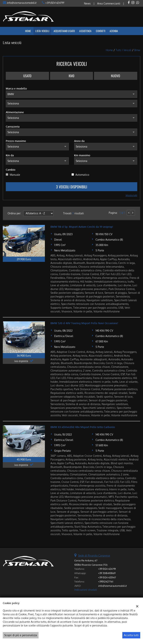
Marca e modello (16, 88)
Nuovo (116, 76)
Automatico (82, 175)
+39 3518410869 (107, 573)
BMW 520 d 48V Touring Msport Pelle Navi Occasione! (84, 323)
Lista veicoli (42, 31)
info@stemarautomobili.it (22, 3)
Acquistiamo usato (64, 31)
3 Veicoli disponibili (72, 187)
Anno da (79, 141)
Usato (27, 76)
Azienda (114, 31)
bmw (137, 50)
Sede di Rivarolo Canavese (94, 556)
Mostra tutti (131, 195)
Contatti (101, 31)
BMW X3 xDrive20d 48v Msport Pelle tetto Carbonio (83, 427)
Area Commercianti (109, 3)
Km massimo (82, 155)
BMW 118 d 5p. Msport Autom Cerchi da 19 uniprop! (82, 227)
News (87, 3)
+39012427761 (106, 581)
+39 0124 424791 (54, 3)
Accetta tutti (131, 635)
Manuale (15, 175)
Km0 (71, 76)
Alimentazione (15, 112)
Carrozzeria (13, 127)
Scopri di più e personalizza (21, 635)
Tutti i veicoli (124, 50)
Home (28, 31)
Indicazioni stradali (86, 590)
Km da (10, 155)
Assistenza (85, 31)
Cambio (11, 170)
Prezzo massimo (16, 141)
